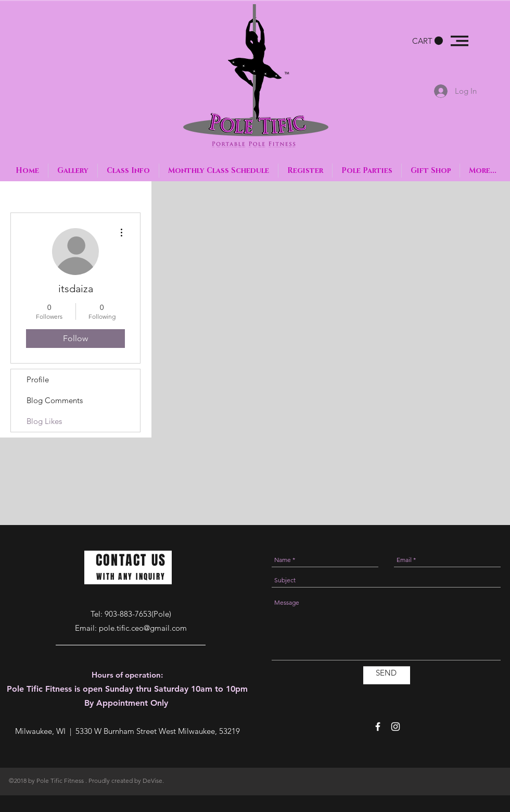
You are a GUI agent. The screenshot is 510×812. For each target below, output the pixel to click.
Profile (38, 379)
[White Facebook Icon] (378, 727)
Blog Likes (44, 421)
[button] (428, 41)
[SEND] (386, 673)
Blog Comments (55, 400)
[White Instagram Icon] (396, 727)
